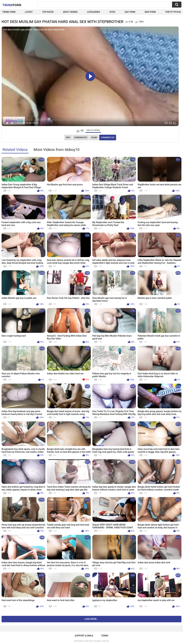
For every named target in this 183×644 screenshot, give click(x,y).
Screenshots (81, 138)
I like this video (78, 131)
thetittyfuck (173, 12)
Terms (105, 636)
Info (68, 138)
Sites (112, 12)
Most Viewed (70, 12)
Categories (93, 12)
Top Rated (48, 12)
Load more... (91, 619)
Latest (29, 12)
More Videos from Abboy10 (57, 150)
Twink (12, 5)
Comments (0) (108, 138)
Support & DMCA (84, 636)
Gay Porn (130, 12)
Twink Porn (9, 12)
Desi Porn (150, 12)
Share (94, 138)
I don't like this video (82, 131)
